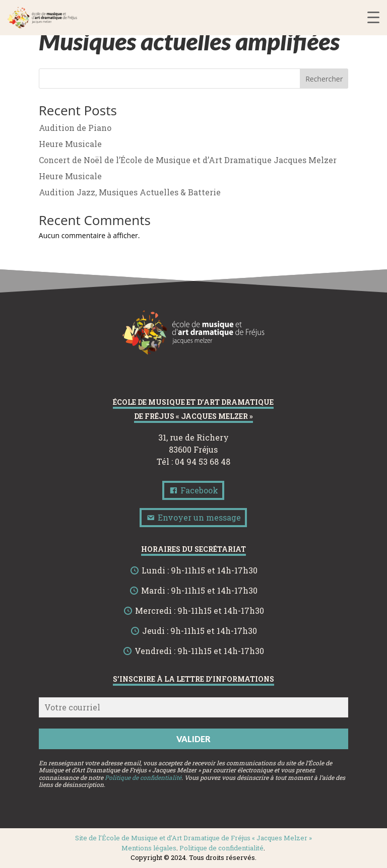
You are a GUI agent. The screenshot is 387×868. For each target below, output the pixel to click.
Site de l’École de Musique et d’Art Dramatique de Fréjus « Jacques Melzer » (193, 838)
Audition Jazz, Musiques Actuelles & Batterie (130, 192)
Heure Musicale (70, 144)
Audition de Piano (75, 128)
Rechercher (324, 79)
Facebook (193, 490)
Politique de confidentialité (143, 777)
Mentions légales (149, 848)
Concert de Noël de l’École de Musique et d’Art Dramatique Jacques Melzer (188, 160)
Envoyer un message (193, 517)
